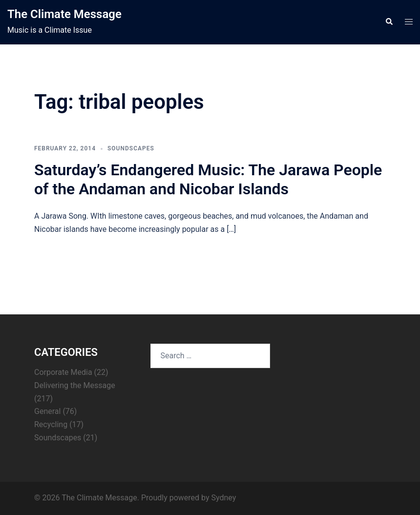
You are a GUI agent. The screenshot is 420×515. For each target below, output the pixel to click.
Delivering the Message (75, 385)
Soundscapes (131, 148)
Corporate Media (63, 372)
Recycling (51, 424)
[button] (389, 22)
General (47, 411)
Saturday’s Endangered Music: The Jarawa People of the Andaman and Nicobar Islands (208, 179)
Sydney (223, 498)
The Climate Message (64, 14)
